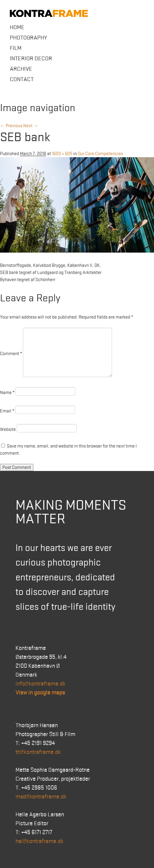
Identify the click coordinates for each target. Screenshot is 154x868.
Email (7, 411)
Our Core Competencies (100, 154)
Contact (22, 79)
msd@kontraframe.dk (41, 797)
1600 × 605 (62, 154)
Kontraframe (49, 13)
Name (7, 393)
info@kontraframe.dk (41, 684)
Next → (31, 126)
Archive (21, 69)
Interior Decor (31, 59)
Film (16, 48)
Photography (28, 38)
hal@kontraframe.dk (39, 841)
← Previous (11, 126)
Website (8, 429)
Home (17, 27)
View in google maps (40, 693)
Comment (11, 354)
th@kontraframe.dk (38, 752)
